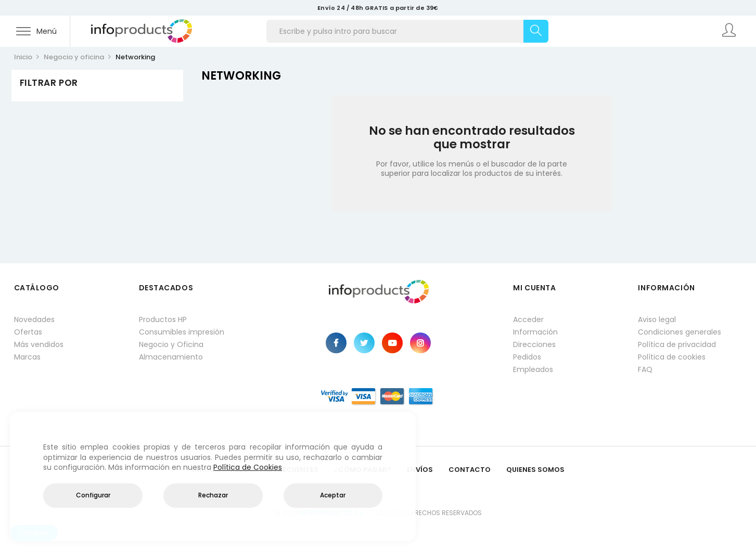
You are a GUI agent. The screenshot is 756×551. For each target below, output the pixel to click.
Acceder (528, 319)
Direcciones (534, 344)
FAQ (645, 369)
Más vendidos (39, 344)
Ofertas (28, 332)
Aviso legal (657, 319)
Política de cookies (672, 357)
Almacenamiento (171, 357)
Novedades (34, 319)
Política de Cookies (248, 467)
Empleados (533, 369)
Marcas (27, 357)
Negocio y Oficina (171, 344)
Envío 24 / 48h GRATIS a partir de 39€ (378, 8)
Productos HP (163, 319)
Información (535, 332)
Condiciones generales (680, 332)
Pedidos (527, 357)
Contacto (470, 470)
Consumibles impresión (182, 332)
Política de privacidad (677, 344)
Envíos (420, 470)
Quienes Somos (535, 470)
